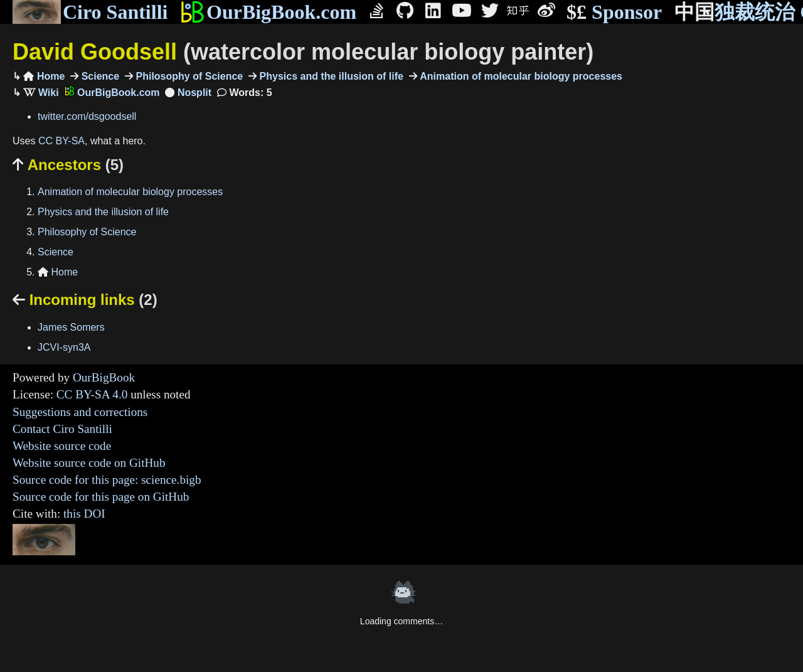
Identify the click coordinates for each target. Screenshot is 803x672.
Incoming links (85, 300)
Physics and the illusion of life (330, 76)
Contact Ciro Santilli (62, 429)
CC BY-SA (61, 141)
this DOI (84, 514)
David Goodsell (303, 52)
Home (44, 76)
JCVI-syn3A (64, 347)
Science (99, 76)
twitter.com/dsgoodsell (87, 116)
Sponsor (614, 12)
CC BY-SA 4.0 (92, 394)
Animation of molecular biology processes (520, 76)
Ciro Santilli (90, 12)
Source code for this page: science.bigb (107, 480)
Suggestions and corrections (80, 412)
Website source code (62, 446)
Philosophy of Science (188, 76)
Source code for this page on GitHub (101, 497)
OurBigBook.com (268, 12)
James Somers (71, 327)
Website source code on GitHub (89, 463)
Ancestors (68, 165)
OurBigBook (104, 377)
